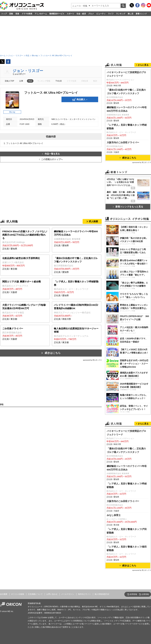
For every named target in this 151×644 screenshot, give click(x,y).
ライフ (111, 14)
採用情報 (133, 594)
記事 (21, 81)
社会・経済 (81, 14)
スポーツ (70, 14)
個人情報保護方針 (102, 594)
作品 (30, 81)
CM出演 (85, 81)
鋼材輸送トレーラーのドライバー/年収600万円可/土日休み (127, 109)
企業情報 (145, 594)
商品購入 (80, 100)
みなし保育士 (114, 515)
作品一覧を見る (51, 154)
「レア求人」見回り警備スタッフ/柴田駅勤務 (127, 548)
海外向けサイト (84, 594)
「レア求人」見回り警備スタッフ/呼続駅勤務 (127, 127)
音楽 (17, 14)
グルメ (91, 14)
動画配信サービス (57, 14)
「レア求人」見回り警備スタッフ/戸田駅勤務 (127, 531)
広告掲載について (35, 594)
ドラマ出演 (71, 81)
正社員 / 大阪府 (25, 287)
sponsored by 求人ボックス (92, 360)
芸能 (11, 14)
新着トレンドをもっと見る (128, 207)
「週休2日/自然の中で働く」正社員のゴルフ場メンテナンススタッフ (126, 92)
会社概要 (4, 594)
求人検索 (93, 221)
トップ (4, 14)
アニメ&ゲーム (41, 14)
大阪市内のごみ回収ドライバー (123, 142)
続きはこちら (53, 353)
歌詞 (95, 81)
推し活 (131, 14)
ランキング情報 (44, 81)
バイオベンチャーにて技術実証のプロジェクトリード (126, 74)
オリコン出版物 (18, 594)
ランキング (121, 14)
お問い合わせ (52, 594)
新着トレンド (141, 14)
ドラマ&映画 (27, 14)
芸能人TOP (9, 81)
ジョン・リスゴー (28, 71)
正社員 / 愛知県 (25, 240)
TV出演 (58, 81)
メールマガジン (68, 594)
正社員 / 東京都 (25, 263)
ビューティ (101, 14)
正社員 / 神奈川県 (77, 312)
